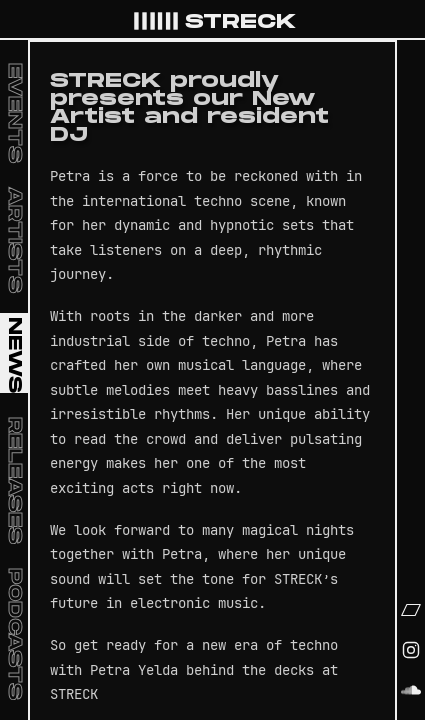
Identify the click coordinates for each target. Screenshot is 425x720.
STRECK (214, 22)
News (14, 355)
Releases (14, 480)
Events (14, 113)
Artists (14, 240)
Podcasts (14, 634)
